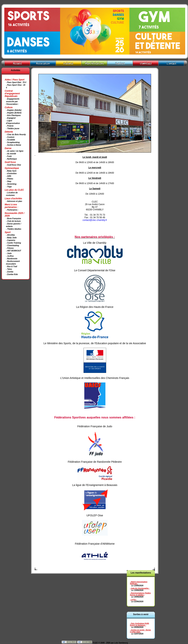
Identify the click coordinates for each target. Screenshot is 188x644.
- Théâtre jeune (13, 129)
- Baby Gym (11, 171)
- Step (9, 181)
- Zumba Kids (12, 274)
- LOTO (133, 600)
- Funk (9, 156)
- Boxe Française (13, 219)
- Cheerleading (12, 246)
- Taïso (9, 269)
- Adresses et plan (14, 201)
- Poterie (10, 126)
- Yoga (9, 187)
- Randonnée (12, 259)
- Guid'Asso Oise (13, 165)
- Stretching (11, 184)
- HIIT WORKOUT (14, 251)
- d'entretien (11, 174)
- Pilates (10, 179)
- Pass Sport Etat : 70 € (16, 82)
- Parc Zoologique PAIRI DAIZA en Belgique (140, 624)
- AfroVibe (10, 235)
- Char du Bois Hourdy (16, 135)
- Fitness (10, 248)
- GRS (9, 176)
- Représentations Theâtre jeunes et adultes (140, 594)
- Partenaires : (12, 210)
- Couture (10, 137)
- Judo (9, 253)
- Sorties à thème (14, 145)
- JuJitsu (10, 256)
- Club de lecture (13, 221)
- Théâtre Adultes (14, 229)
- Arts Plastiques (13, 115)
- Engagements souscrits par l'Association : (13, 102)
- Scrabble (10, 140)
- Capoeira (11, 240)
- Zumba (10, 272)
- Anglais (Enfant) (14, 113)
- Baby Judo (11, 238)
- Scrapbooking (13, 142)
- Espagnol (11, 118)
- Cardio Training (13, 243)
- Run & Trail (12, 267)
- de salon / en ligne (15, 151)
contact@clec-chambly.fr (95, 220)
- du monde (11, 154)
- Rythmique (11, 159)
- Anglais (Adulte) (14, 110)
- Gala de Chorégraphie (139, 588)
